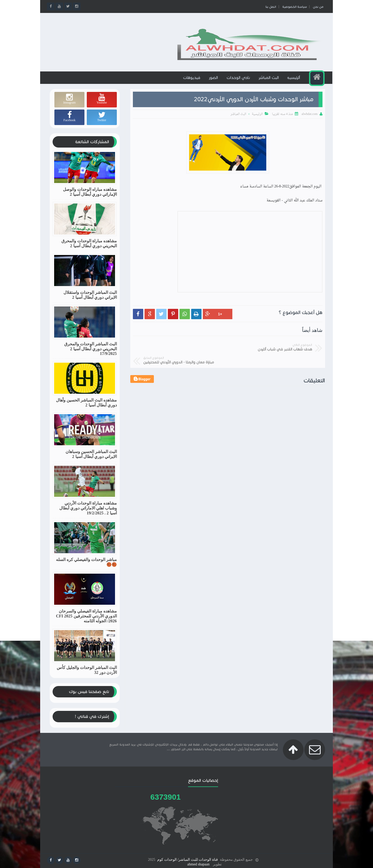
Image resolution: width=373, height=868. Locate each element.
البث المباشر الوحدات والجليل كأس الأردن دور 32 (87, 674)
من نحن (317, 7)
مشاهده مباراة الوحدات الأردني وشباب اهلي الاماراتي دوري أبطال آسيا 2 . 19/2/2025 (88, 512)
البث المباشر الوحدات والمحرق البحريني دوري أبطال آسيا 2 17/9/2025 (91, 353)
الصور (214, 82)
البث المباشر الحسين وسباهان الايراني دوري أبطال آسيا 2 (91, 458)
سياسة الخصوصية (294, 7)
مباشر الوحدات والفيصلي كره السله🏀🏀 (86, 566)
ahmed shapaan (198, 863)
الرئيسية (257, 119)
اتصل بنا (270, 7)
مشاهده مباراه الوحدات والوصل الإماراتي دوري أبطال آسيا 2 (90, 196)
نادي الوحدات (239, 82)
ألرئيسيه (294, 82)
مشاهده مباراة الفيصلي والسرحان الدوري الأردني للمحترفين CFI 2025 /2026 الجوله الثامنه (86, 620)
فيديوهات (192, 82)
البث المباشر (269, 82)
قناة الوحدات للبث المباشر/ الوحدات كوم (187, 859)
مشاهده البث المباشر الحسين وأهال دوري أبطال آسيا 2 (86, 407)
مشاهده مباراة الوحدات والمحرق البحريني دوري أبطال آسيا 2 (89, 248)
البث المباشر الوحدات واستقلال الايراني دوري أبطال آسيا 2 (90, 299)
